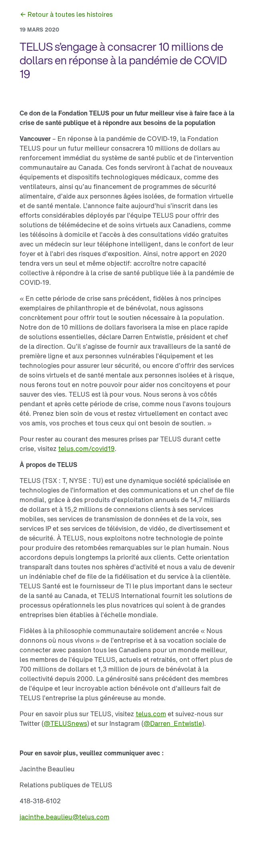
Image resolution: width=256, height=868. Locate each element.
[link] (66, 14)
